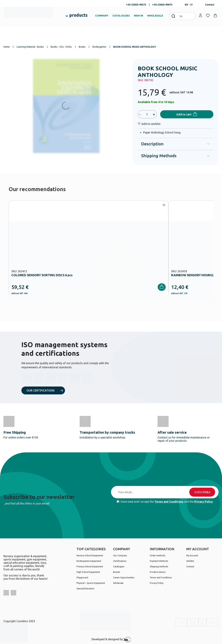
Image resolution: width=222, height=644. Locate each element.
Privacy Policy (204, 502)
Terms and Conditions (169, 502)
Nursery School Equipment (90, 555)
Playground (82, 577)
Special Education (85, 588)
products (78, 15)
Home (7, 47)
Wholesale (118, 583)
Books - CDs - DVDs (61, 47)
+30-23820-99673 (162, 5)
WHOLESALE (155, 16)
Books (82, 47)
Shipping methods (159, 566)
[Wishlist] (151, 124)
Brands (117, 572)
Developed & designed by (111, 640)
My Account (192, 555)
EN (186, 5)
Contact (210, 5)
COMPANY (102, 16)
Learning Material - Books (30, 47)
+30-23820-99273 (136, 5)
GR (191, 5)
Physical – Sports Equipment (91, 583)
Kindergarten (99, 47)
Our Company (120, 555)
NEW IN (138, 16)
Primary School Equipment (90, 566)
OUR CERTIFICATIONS (41, 390)
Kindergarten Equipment (89, 561)
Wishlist (190, 561)
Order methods (158, 555)
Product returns (158, 572)
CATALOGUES (121, 16)
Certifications (120, 561)
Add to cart (184, 114)
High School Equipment (88, 572)
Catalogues (119, 566)
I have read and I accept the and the (165, 502)
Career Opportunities (124, 577)
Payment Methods (159, 561)
